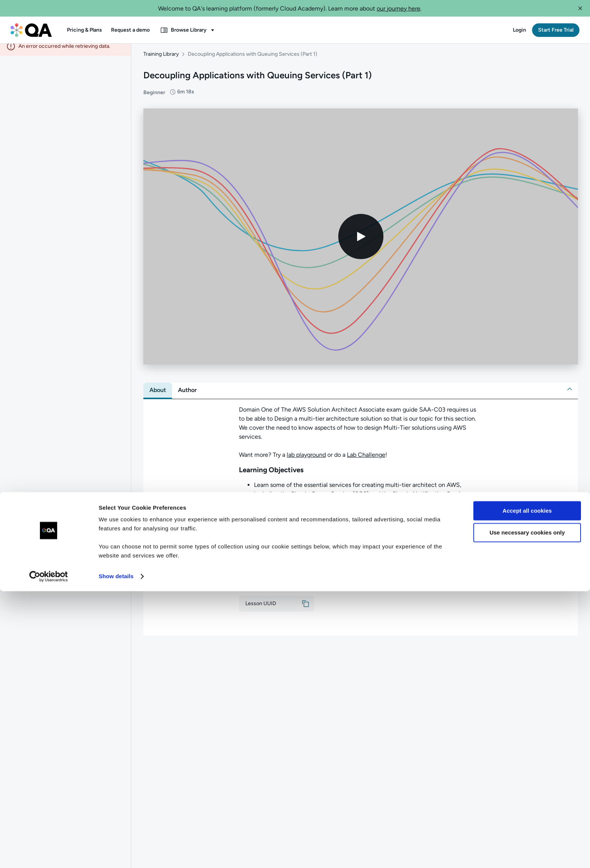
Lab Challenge (366, 461)
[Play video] (361, 243)
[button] (580, 8)
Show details (116, 853)
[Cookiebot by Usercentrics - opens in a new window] (49, 853)
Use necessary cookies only (527, 809)
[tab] (158, 397)
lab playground (306, 461)
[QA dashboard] (31, 30)
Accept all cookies (527, 788)
